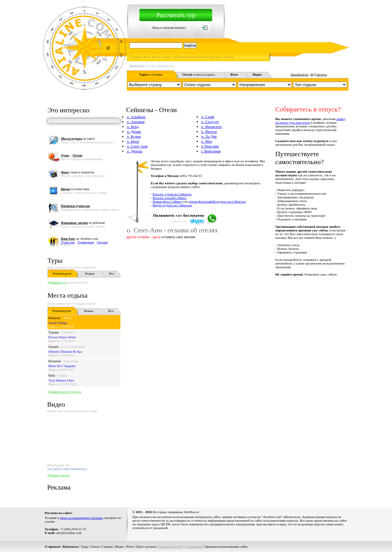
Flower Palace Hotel (62, 337)
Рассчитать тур (176, 15)
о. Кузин (134, 136)
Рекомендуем (62, 273)
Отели (95, 546)
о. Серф (208, 117)
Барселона (71, 361)
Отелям (102, 242)
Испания (55, 361)
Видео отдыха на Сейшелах (172, 205)
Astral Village (58, 323)
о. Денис (134, 131)
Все (112, 273)
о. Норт (133, 141)
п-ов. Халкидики (73, 347)
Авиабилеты (299, 74)
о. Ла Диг (209, 136)
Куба (52, 375)
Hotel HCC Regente (62, 366)
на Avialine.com (80, 238)
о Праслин (210, 146)
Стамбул (68, 332)
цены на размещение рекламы (81, 518)
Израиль (54, 318)
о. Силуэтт (210, 122)
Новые (90, 273)
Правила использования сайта (226, 546)
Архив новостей (170, 546)
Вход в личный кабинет (169, 28)
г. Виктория (211, 151)
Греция (53, 347)
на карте (78, 138)
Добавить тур (57, 282)
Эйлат (67, 318)
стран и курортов (77, 172)
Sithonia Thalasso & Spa (65, 351)
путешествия (75, 189)
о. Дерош (135, 151)
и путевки (151, 74)
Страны (107, 546)
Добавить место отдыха (64, 392)
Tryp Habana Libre (61, 380)
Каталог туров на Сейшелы (172, 194)
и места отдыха (199, 74)
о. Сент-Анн (137, 146)
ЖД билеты (319, 74)
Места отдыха (68, 295)
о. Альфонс (136, 117)
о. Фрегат (209, 131)
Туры (55, 260)
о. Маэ (207, 141)
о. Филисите (212, 127)
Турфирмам (86, 242)
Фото (130, 546)
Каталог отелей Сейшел (170, 198)
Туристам (68, 242)
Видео (120, 546)
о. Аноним (136, 122)
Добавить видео (58, 475)
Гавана (63, 375)
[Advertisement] (237, 290)
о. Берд (133, 127)
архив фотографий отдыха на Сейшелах (217, 201)
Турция (54, 332)
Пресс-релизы (146, 546)
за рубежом (83, 223)
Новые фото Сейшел (167, 201)
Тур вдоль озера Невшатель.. (68, 469)
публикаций (194, 546)
